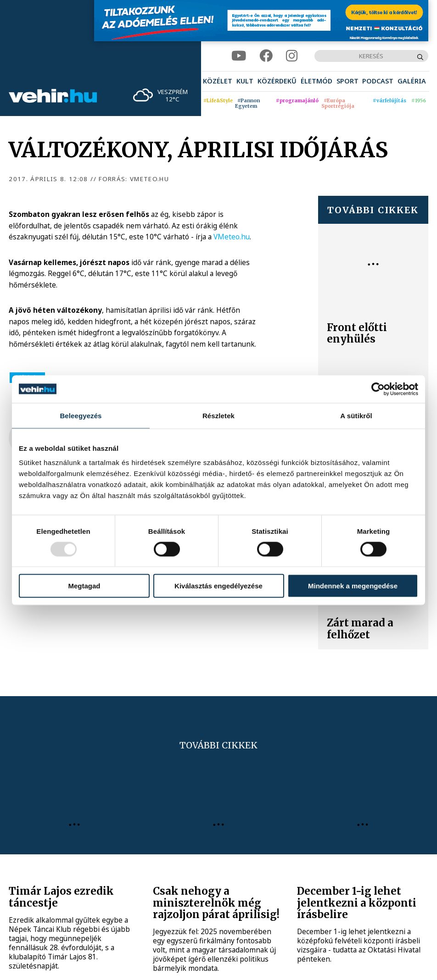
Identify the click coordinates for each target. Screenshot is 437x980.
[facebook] (266, 56)
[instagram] (292, 56)
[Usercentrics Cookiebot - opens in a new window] (378, 389)
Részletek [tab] (218, 415)
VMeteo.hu (232, 237)
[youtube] (239, 56)
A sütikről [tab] (356, 415)
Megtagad (84, 586)
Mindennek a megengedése (353, 586)
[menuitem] (218, 81)
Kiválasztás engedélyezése (218, 586)
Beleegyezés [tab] (81, 415)
